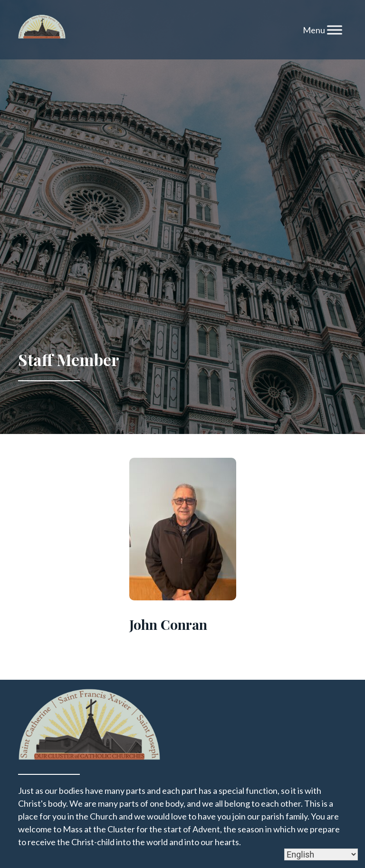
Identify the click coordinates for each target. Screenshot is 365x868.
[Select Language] (321, 854)
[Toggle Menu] (335, 30)
